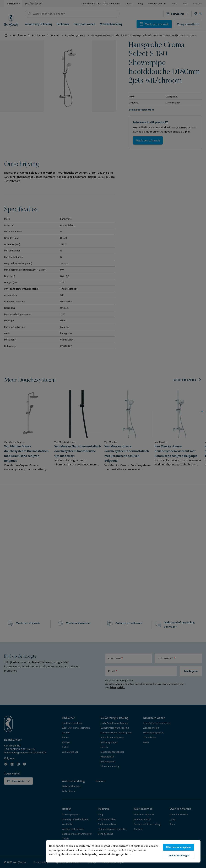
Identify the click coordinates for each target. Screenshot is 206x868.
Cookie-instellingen (179, 855)
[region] (123, 851)
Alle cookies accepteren (179, 847)
